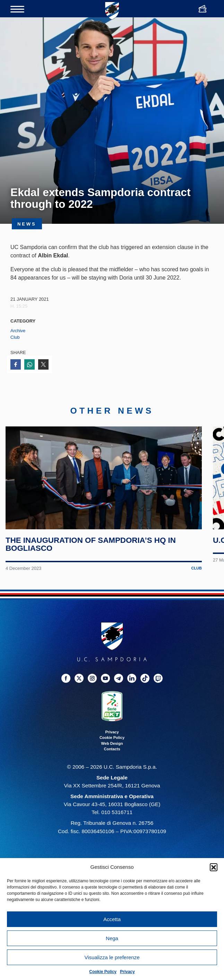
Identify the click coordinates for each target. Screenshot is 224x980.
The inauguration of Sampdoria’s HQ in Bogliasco (91, 544)
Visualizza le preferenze (112, 957)
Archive (18, 331)
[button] (214, 867)
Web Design (112, 743)
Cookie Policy (103, 972)
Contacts (112, 749)
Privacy (127, 972)
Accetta (112, 919)
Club (15, 337)
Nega (112, 938)
